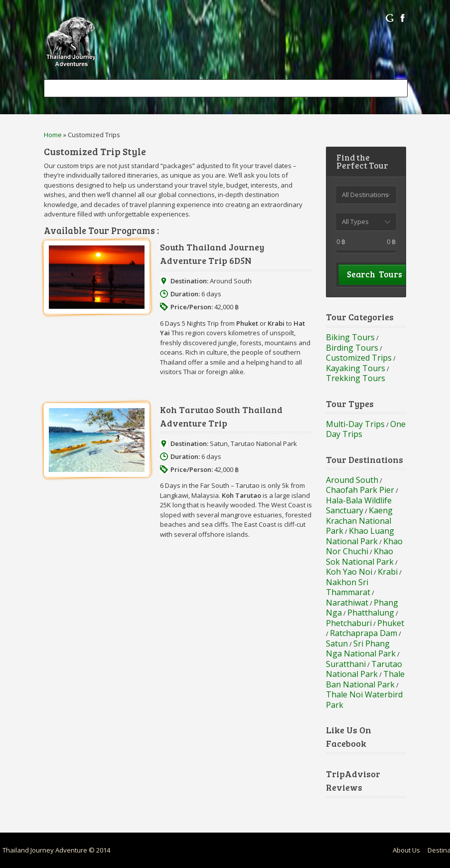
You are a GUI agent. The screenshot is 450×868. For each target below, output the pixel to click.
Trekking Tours (356, 378)
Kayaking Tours (356, 368)
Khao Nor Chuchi (364, 546)
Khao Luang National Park (360, 536)
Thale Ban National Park (365, 679)
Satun (219, 443)
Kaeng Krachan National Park (359, 521)
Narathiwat (347, 603)
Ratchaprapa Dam (364, 633)
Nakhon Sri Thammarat (348, 587)
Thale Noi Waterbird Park (364, 700)
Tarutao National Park (264, 443)
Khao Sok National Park (360, 556)
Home (53, 135)
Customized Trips (359, 358)
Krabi (388, 572)
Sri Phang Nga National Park (361, 649)
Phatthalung (371, 613)
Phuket (391, 623)
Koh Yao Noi (349, 572)
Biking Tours (350, 337)
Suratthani (346, 664)
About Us (406, 850)
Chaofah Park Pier (360, 490)
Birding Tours (352, 348)
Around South (231, 281)
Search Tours (374, 274)
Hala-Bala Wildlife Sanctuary (359, 506)
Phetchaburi (349, 623)
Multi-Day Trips (355, 424)
